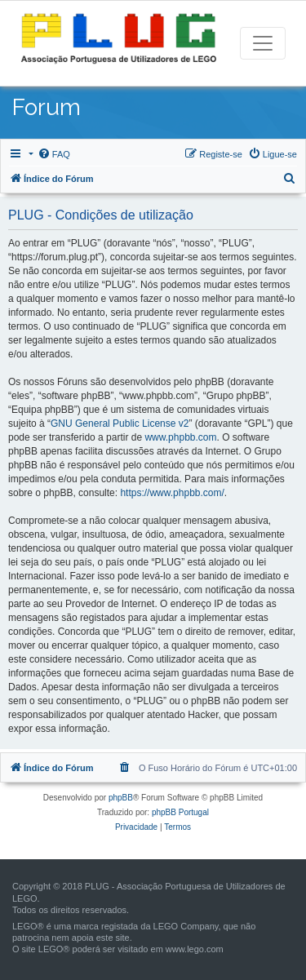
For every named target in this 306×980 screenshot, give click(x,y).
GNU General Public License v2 (120, 423)
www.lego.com (195, 949)
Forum (47, 107)
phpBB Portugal (180, 812)
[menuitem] (54, 154)
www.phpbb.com (180, 437)
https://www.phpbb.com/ (172, 493)
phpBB (121, 798)
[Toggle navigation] (263, 43)
